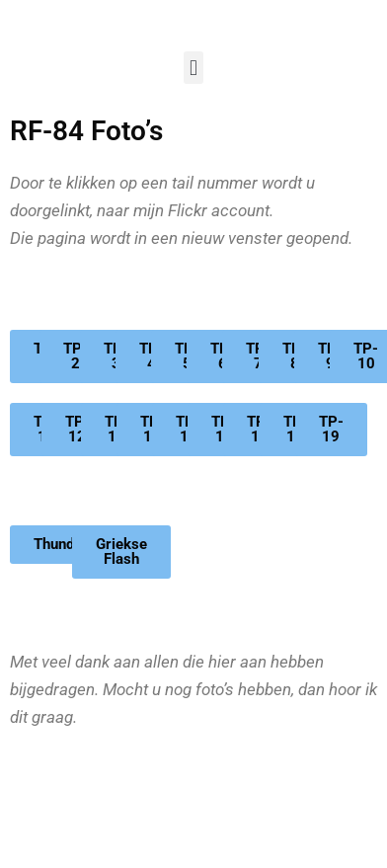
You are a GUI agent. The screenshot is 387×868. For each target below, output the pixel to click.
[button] (193, 68)
